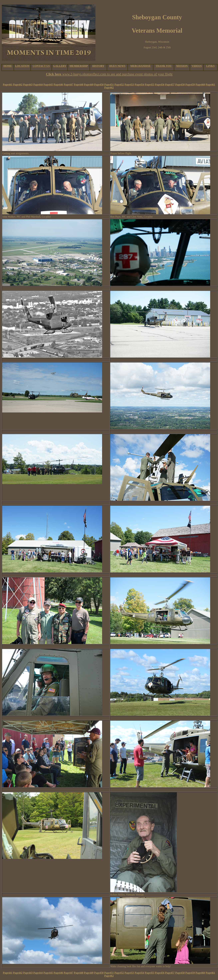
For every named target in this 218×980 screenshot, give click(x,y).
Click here (54, 74)
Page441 (8, 85)
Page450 (99, 85)
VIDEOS (197, 66)
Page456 (160, 85)
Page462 (109, 88)
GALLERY (60, 66)
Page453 (129, 85)
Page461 (210, 85)
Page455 (150, 85)
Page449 (89, 85)
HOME (8, 66)
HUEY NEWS (117, 66)
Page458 (180, 85)
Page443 (28, 85)
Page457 (170, 85)
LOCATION (22, 66)
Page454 (139, 85)
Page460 (200, 85)
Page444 (38, 85)
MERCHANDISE (141, 66)
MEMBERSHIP (79, 66)
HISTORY (98, 66)
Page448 (79, 85)
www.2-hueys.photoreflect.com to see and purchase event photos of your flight (117, 74)
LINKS (211, 66)
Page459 (190, 85)
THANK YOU (164, 66)
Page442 (18, 85)
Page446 (58, 85)
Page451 (109, 85)
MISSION (182, 66)
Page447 (69, 85)
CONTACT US (41, 66)
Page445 (48, 85)
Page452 (119, 85)
